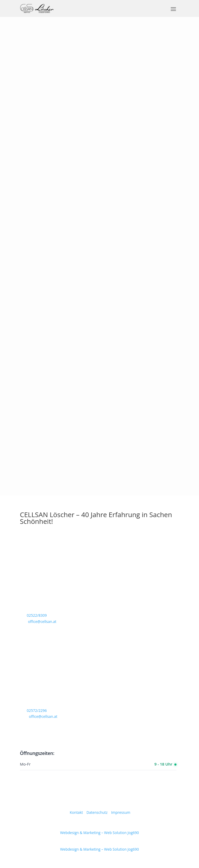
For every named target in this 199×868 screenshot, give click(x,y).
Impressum (121, 812)
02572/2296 (37, 710)
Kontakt (76, 812)
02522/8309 (37, 615)
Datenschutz (97, 812)
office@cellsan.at (42, 622)
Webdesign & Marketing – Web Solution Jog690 (99, 833)
